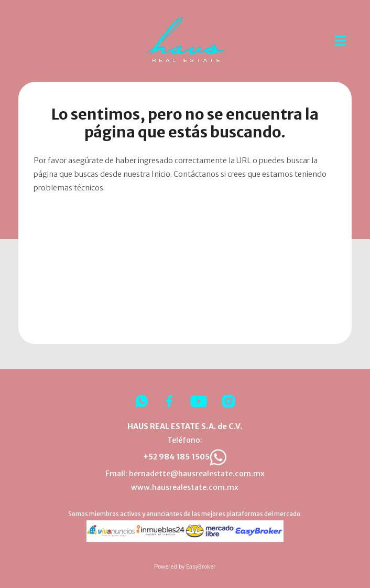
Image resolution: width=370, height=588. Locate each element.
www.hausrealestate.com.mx (185, 487)
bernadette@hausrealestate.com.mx (197, 474)
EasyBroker (201, 567)
